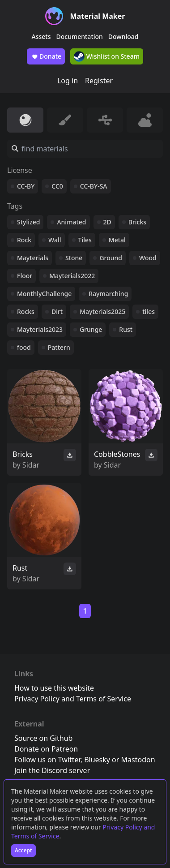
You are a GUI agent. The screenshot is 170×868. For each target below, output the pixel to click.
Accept (23, 850)
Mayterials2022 (72, 276)
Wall (55, 240)
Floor (25, 276)
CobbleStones (117, 454)
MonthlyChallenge (44, 294)
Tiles (85, 240)
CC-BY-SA (94, 186)
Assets (41, 37)
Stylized (28, 222)
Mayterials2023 (40, 329)
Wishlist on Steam (107, 56)
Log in (68, 81)
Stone (74, 258)
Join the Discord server (52, 770)
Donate (46, 56)
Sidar (31, 465)
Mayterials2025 (102, 312)
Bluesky (97, 760)
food (24, 347)
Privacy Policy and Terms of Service (73, 699)
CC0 (57, 186)
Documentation (80, 37)
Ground (111, 258)
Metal (117, 240)
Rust (126, 329)
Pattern (59, 347)
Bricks (137, 222)
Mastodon (138, 760)
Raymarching (108, 294)
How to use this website (54, 688)
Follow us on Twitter (47, 760)
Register (99, 81)
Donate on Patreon (46, 749)
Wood (148, 258)
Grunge (91, 329)
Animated (71, 222)
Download (123, 37)
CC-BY (26, 186)
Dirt (57, 312)
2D (107, 222)
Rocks (26, 312)
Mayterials (33, 258)
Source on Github (43, 738)
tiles (149, 312)
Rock (24, 240)
